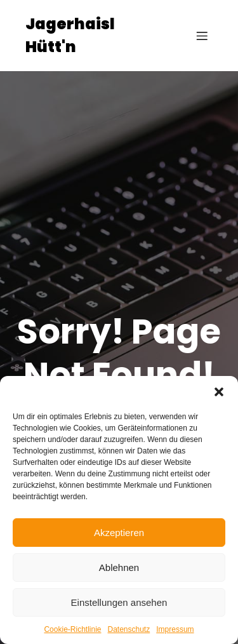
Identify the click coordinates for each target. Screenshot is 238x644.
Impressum (175, 629)
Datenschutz (129, 629)
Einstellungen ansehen (119, 602)
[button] (219, 392)
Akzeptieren (119, 533)
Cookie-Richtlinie (72, 629)
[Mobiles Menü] (202, 36)
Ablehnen (119, 567)
